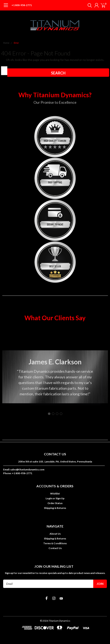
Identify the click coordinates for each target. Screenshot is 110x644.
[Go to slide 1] (49, 414)
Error (16, 43)
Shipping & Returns (55, 508)
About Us (55, 534)
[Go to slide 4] (61, 414)
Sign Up (60, 498)
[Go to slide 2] (53, 414)
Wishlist (55, 494)
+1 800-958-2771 (22, 5)
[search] (89, 5)
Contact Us (55, 548)
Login (49, 498)
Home (6, 43)
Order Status (55, 503)
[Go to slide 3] (57, 414)
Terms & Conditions (55, 543)
